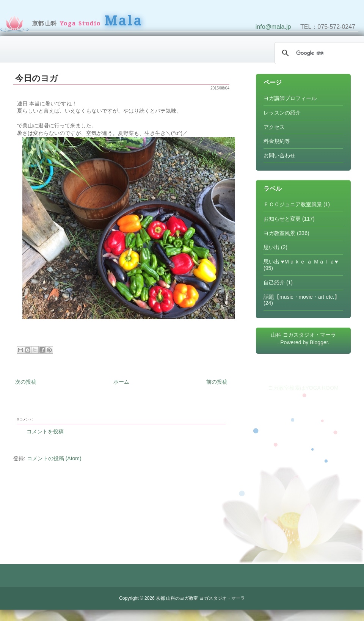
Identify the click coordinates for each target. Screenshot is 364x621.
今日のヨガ (37, 78)
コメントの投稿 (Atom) (54, 458)
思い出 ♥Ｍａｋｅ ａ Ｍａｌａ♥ (301, 262)
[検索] (322, 53)
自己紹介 (274, 282)
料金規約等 (277, 141)
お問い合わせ (279, 155)
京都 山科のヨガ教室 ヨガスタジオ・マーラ (200, 598)
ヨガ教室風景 (279, 233)
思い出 (271, 247)
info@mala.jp (273, 27)
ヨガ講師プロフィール (290, 98)
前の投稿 (217, 382)
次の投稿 (26, 382)
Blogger (319, 342)
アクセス (274, 127)
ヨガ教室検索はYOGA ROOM (303, 388)
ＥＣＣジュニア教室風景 (293, 204)
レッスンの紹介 (282, 113)
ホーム (121, 382)
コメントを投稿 (45, 431)
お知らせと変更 (282, 219)
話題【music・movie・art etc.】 (302, 297)
